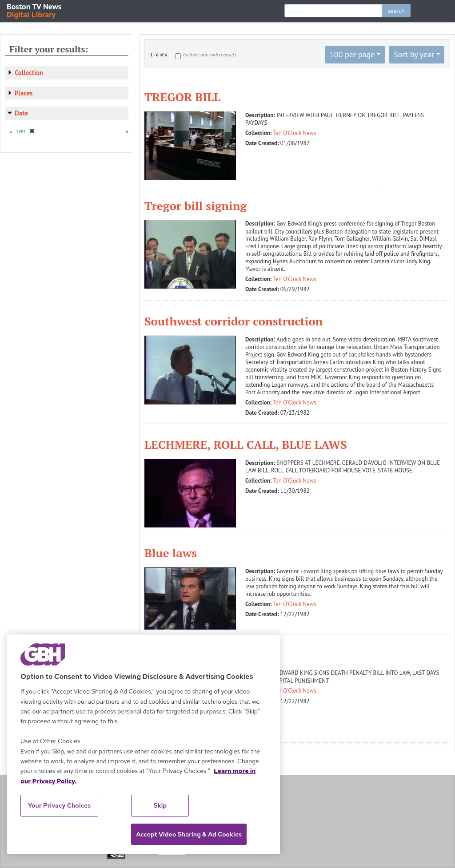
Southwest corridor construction (234, 321)
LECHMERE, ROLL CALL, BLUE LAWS (246, 444)
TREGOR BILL (182, 97)
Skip (160, 805)
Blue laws (171, 553)
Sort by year (414, 54)
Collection (29, 73)
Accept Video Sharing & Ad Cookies (189, 834)
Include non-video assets (210, 54)
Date (21, 113)
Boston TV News (35, 10)
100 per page (352, 54)
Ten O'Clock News (295, 133)
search (396, 11)
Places (24, 93)
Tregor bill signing (196, 206)
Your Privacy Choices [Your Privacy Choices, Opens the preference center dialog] (60, 805)
